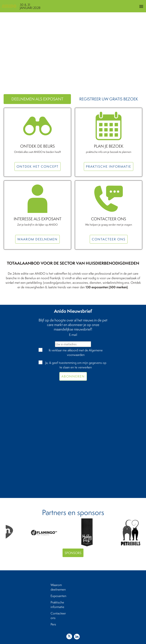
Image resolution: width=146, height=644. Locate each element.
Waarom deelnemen (37, 239)
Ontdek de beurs (37, 146)
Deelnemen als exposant (37, 99)
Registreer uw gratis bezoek (109, 99)
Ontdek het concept (38, 166)
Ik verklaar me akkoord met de (76, 352)
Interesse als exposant (38, 219)
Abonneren (73, 376)
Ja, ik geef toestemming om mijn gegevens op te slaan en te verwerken (76, 365)
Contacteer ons (109, 219)
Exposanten (58, 596)
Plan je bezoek (109, 146)
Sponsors (73, 553)
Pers (53, 624)
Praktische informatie (109, 166)
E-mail (73, 335)
